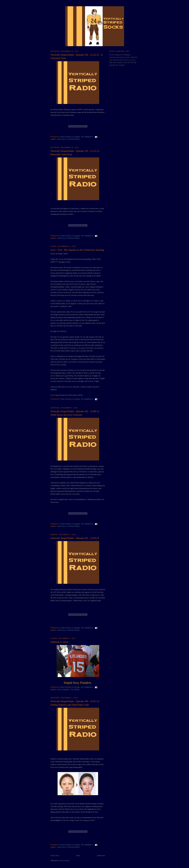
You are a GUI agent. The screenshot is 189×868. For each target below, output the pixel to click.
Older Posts (101, 856)
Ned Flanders (63, 690)
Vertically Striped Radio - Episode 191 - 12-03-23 (75, 538)
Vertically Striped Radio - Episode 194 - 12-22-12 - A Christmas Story (76, 57)
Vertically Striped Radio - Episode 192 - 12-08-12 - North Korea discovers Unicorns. (75, 413)
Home (78, 856)
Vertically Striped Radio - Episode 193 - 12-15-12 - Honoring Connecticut (75, 153)
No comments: (87, 137)
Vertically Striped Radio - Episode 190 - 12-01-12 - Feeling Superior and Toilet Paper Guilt (75, 703)
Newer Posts (55, 856)
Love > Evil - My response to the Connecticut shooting (77, 250)
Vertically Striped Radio (69, 139)
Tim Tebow (75, 690)
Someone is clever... (60, 642)
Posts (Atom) (65, 860)
